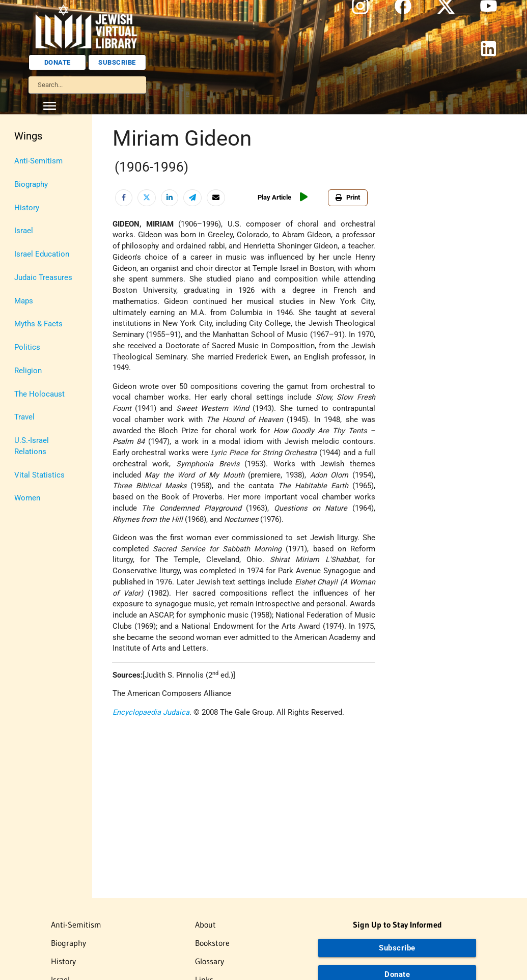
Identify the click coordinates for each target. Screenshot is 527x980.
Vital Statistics (39, 475)
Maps (24, 301)
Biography (31, 185)
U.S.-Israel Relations (32, 446)
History (27, 208)
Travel (24, 417)
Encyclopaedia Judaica (151, 712)
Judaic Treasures (43, 278)
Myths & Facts (38, 324)
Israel (24, 231)
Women (27, 498)
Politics (27, 347)
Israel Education (42, 254)
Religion (28, 371)
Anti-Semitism (38, 161)
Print (348, 197)
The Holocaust (39, 394)
